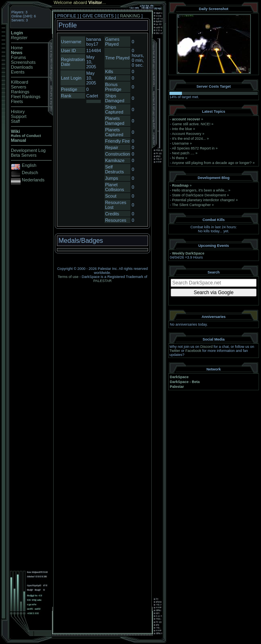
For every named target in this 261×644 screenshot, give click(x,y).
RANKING (130, 16)
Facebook (194, 351)
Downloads (22, 67)
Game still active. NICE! (192, 124)
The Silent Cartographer (191, 205)
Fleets (17, 101)
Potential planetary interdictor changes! (204, 200)
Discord (207, 347)
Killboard (20, 82)
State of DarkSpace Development (199, 195)
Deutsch (30, 173)
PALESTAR (102, 281)
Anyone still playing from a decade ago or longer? (212, 163)
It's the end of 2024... (189, 139)
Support (19, 116)
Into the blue (182, 129)
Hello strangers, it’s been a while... (200, 190)
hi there (178, 158)
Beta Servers (24, 155)
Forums (18, 57)
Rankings (20, 92)
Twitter (175, 351)
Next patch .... (184, 153)
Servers (19, 87)
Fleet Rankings (26, 97)
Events (18, 72)
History (18, 112)
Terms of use (68, 277)
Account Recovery (187, 134)
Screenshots (23, 62)
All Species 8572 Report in (193, 148)
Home (17, 48)
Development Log (28, 150)
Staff (15, 121)
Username (181, 143)
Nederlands (33, 180)
